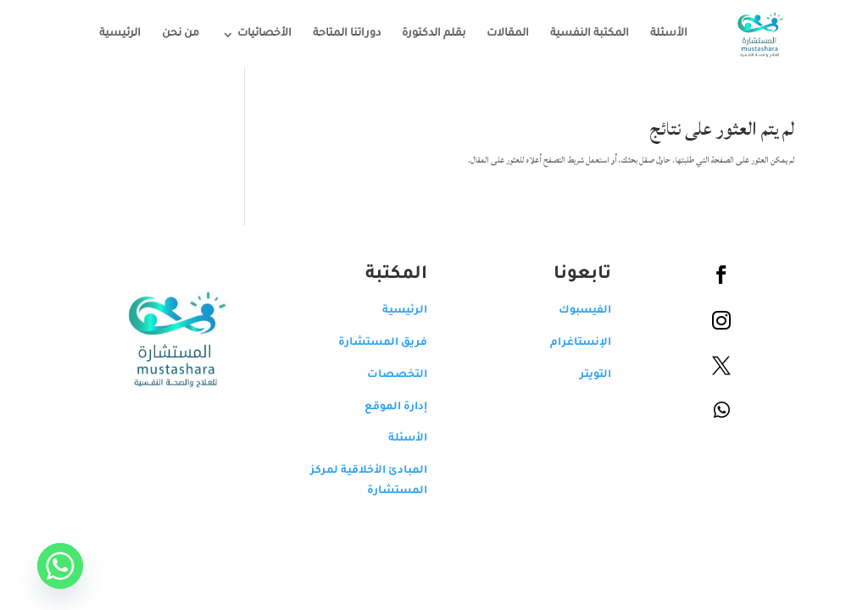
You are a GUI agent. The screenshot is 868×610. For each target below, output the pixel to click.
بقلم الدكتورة (421, 34)
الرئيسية (107, 34)
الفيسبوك (572, 311)
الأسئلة (656, 34)
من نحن (168, 34)
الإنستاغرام (568, 343)
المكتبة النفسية (577, 34)
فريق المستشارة (370, 343)
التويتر (583, 375)
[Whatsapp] (47, 566)
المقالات (495, 34)
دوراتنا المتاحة (334, 34)
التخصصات (384, 375)
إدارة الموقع (383, 408)
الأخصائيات (252, 34)
